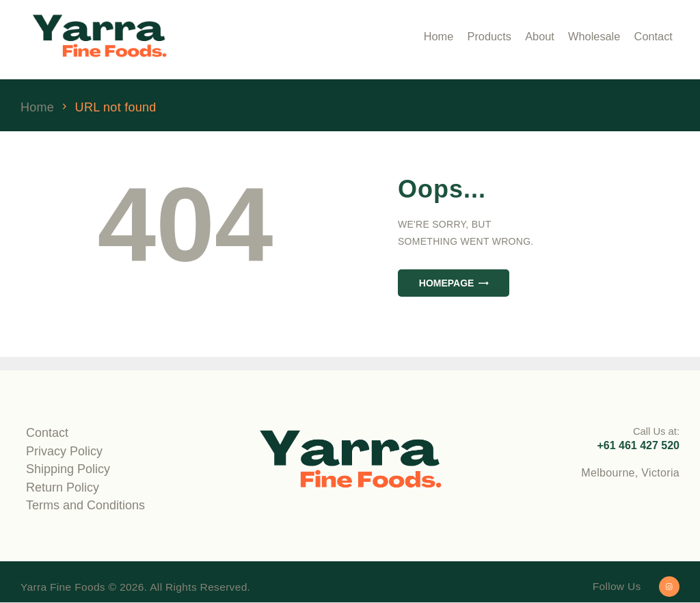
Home (37, 108)
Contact (47, 433)
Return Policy (63, 487)
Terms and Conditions (85, 505)
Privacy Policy (64, 451)
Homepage (447, 283)
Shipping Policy (68, 469)
